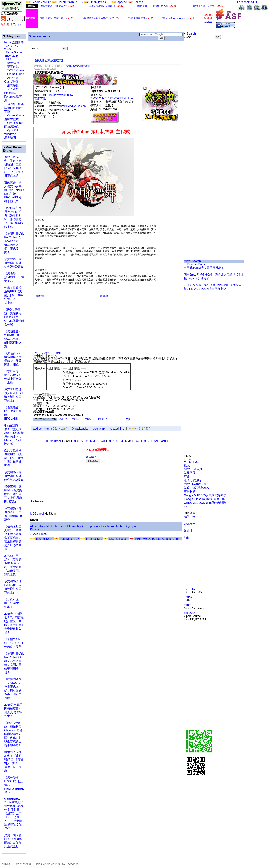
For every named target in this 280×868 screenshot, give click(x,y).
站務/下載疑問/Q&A (196, 488)
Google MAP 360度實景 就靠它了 (205, 495)
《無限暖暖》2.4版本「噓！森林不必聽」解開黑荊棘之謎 (13, 339)
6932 (111, 441)
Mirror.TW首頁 (193, 469)
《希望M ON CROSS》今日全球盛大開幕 (14, 643)
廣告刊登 (190, 492)
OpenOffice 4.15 (100, 2)
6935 (137, 441)
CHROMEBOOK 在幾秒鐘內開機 (205, 503)
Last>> (164, 441)
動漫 (9, 59)
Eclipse (139, 2)
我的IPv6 (190, 517)
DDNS (208, 22)
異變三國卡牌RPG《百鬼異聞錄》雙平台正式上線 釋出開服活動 (13, 494)
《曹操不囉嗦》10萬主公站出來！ (13, 603)
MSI (58, 526)
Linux (176, 539)
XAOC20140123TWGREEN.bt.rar (112, 98)
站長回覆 (190, 473)
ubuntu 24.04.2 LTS (71, 2)
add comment (42, 429)
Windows (10, 134)
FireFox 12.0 (94, 539)
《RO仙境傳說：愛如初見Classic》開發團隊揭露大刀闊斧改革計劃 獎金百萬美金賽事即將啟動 (13, 734)
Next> (155, 441)
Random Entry (194, 264)
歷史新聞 (10, 137)
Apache (122, 2)
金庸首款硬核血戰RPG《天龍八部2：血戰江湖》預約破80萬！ (14, 458)
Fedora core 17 (70, 539)
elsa (64, 526)
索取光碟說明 (192, 480)
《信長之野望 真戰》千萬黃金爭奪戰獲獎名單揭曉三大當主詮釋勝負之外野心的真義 (13, 538)
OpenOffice (13, 130)
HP (69, 526)
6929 (85, 441)
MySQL (147, 539)
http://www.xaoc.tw (61, 95)
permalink (99, 429)
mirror (56, 87)
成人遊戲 (11, 89)
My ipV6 (18, 24)
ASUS (86, 526)
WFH (254, 2)
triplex (120, 526)
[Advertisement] (196, 99)
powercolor (97, 526)
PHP (138, 539)
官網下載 (40, 99)
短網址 (188, 531)
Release (37, 502)
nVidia (39, 526)
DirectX (35, 529)
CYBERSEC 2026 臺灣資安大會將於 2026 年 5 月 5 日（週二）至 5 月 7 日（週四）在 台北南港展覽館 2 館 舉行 (14, 814)
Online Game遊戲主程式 (77, 66)
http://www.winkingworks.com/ (68, 106)
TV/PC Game (14, 70)
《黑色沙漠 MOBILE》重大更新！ (14, 277)
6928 (76, 441)
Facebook (243, 2)
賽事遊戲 (11, 67)
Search (190, 34)
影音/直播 (12, 63)
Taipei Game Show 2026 (13, 54)
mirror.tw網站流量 (195, 484)
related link (117, 429)
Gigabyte (130, 526)
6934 (128, 441)
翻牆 (187, 538)
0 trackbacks (80, 429)
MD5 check (37, 514)
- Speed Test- (38, 534)
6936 (146, 441)
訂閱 (187, 477)
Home (188, 459)
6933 (120, 441)
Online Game (14, 74)
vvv (186, 506)
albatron (110, 526)
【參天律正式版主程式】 (49, 60)
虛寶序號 (11, 85)
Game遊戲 (11, 82)
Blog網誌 (10, 93)
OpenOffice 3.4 (119, 539)
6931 (102, 441)
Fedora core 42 (41, 2)
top (128, 419)
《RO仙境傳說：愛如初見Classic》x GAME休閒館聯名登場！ (14, 317)
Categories (12, 36)
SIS (52, 526)
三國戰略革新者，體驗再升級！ (204, 268)
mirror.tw (189, 589)
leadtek (76, 526)
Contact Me (191, 462)
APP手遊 (11, 78)
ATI (32, 526)
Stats (187, 466)
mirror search (192, 261)
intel (46, 526)
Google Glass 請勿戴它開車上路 (204, 499)
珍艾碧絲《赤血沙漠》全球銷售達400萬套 (14, 263)
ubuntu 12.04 (45, 539)
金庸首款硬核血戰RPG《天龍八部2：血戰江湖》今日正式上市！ (14, 295)
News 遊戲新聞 (14, 42)
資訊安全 (190, 524)
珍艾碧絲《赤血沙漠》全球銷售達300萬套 (14, 476)
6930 (93, 441)
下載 (7, 112)
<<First (49, 441)
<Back (58, 441)
